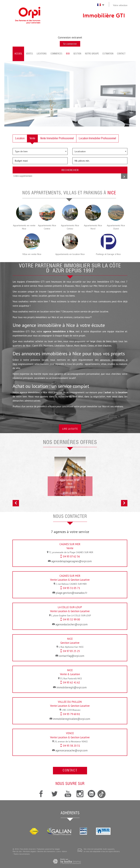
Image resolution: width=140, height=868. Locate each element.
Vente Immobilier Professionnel (57, 138)
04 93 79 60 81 (72, 714)
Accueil (18, 54)
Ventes (29, 54)
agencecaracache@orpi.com (72, 750)
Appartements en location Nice (70, 254)
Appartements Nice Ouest (116, 227)
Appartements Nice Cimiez (70, 227)
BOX (68, 54)
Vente (32, 138)
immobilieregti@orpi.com (72, 687)
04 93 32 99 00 (72, 619)
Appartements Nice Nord (93, 227)
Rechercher (70, 170)
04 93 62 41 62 (72, 682)
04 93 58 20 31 (72, 746)
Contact (121, 54)
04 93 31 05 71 (72, 588)
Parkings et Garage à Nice (108, 254)
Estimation (108, 54)
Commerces (56, 54)
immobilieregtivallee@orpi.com (72, 719)
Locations (42, 54)
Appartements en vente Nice (24, 227)
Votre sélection (120, 5)
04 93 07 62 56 (72, 556)
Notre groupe (92, 54)
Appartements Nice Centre (47, 227)
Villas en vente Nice (32, 254)
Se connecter (70, 44)
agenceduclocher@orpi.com (72, 624)
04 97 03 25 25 (72, 651)
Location (20, 138)
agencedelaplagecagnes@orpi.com (72, 561)
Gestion (77, 54)
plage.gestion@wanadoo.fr (72, 593)
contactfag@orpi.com (72, 656)
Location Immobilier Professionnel (97, 138)
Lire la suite (70, 429)
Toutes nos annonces (22, 854)
